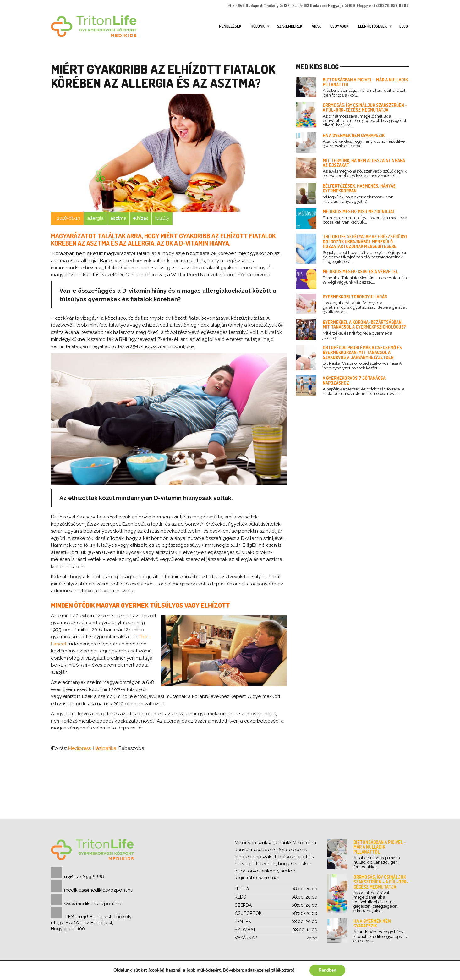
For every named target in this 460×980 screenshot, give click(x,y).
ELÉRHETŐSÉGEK (372, 26)
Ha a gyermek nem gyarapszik (354, 135)
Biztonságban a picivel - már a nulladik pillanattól (365, 82)
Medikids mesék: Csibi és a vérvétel (360, 271)
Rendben (327, 970)
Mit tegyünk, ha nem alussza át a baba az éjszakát (364, 163)
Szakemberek (290, 26)
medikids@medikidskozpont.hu (99, 890)
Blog (404, 26)
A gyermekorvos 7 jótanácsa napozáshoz (354, 380)
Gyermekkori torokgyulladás (355, 297)
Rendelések (230, 26)
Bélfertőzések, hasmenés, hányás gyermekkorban (359, 188)
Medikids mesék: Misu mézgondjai (358, 211)
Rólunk (258, 26)
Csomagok (339, 26)
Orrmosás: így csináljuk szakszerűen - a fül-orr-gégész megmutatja (365, 108)
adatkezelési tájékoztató (269, 970)
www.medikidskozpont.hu (93, 904)
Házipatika (105, 748)
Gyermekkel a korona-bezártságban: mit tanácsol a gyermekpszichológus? (364, 324)
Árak (316, 26)
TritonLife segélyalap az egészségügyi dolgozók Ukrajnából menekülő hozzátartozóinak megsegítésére (365, 241)
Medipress (79, 748)
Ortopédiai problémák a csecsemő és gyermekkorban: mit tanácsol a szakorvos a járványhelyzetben (362, 352)
